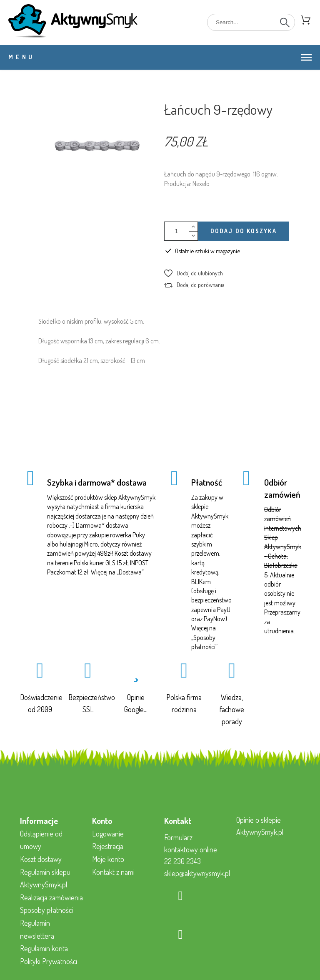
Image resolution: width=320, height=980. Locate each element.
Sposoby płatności (46, 910)
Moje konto (108, 859)
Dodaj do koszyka (244, 231)
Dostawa (130, 572)
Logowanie (108, 834)
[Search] (251, 22)
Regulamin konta (44, 948)
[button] (194, 273)
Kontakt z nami (113, 872)
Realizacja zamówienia (51, 897)
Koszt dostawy (41, 859)
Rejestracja (108, 846)
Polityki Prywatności (49, 961)
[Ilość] (177, 231)
